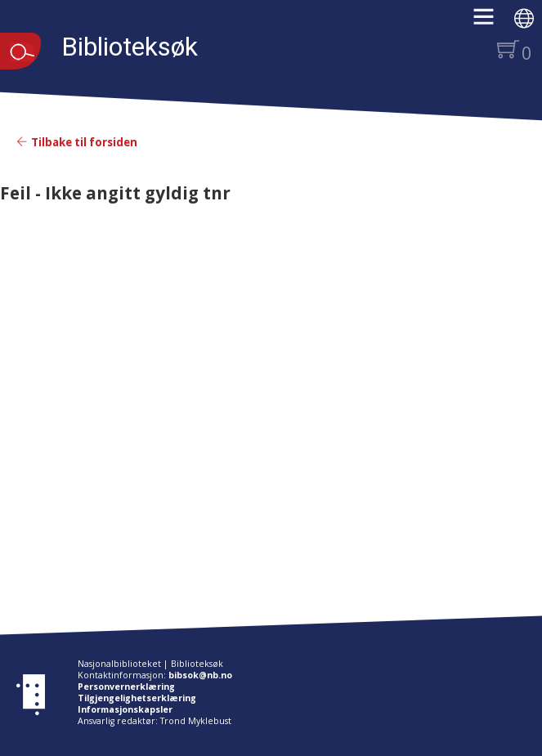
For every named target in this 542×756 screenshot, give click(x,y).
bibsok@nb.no (200, 675)
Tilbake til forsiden (77, 142)
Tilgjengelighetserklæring (137, 698)
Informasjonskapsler (125, 709)
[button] (492, 22)
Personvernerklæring (126, 687)
